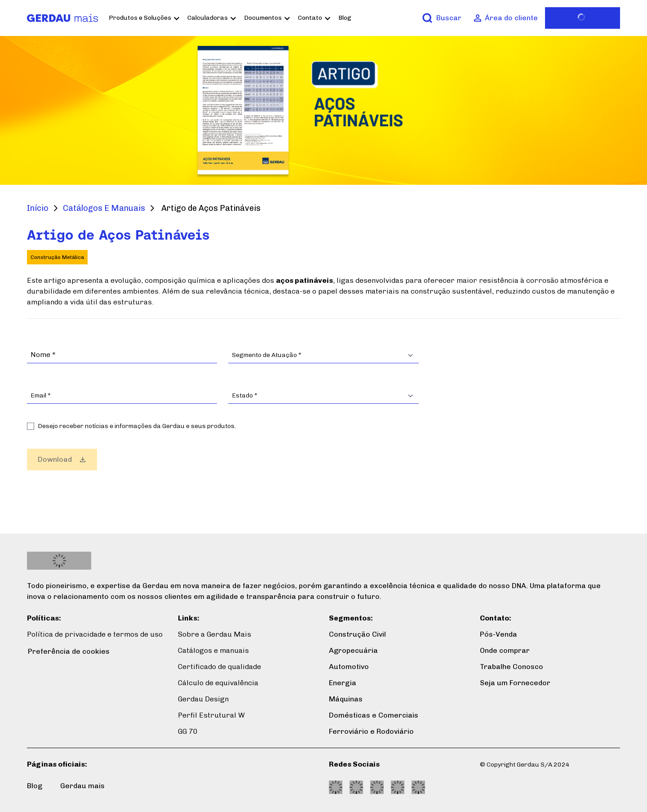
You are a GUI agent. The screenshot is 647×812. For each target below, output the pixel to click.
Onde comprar (505, 650)
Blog (351, 18)
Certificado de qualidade (219, 667)
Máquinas (346, 699)
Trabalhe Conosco (512, 667)
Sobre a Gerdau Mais (215, 634)
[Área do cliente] (506, 18)
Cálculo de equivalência (218, 683)
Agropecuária (353, 650)
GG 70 (188, 731)
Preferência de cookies (69, 651)
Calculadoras (214, 18)
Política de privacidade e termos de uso (95, 634)
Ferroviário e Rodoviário (371, 731)
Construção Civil (357, 634)
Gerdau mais (82, 786)
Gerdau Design (203, 699)
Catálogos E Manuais (104, 208)
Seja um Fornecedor (515, 683)
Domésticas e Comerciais (374, 715)
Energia (343, 683)
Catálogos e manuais (213, 650)
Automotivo (349, 667)
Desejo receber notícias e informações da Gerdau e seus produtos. (137, 426)
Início (38, 208)
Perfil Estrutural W (211, 715)
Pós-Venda (499, 634)
